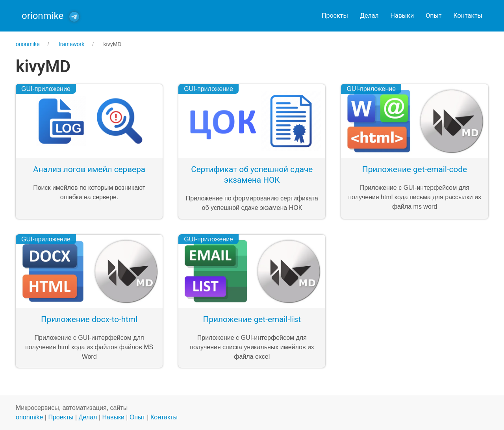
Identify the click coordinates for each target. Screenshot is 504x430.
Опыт (434, 16)
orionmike (29, 417)
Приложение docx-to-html (89, 319)
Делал (369, 16)
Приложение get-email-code (415, 169)
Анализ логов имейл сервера (89, 169)
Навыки (402, 16)
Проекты (335, 16)
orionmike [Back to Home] (43, 16)
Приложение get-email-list (252, 319)
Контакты (468, 16)
